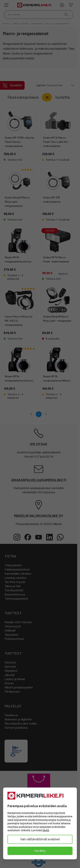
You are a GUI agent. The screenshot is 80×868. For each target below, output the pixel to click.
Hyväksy (40, 851)
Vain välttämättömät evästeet (40, 839)
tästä (46, 830)
